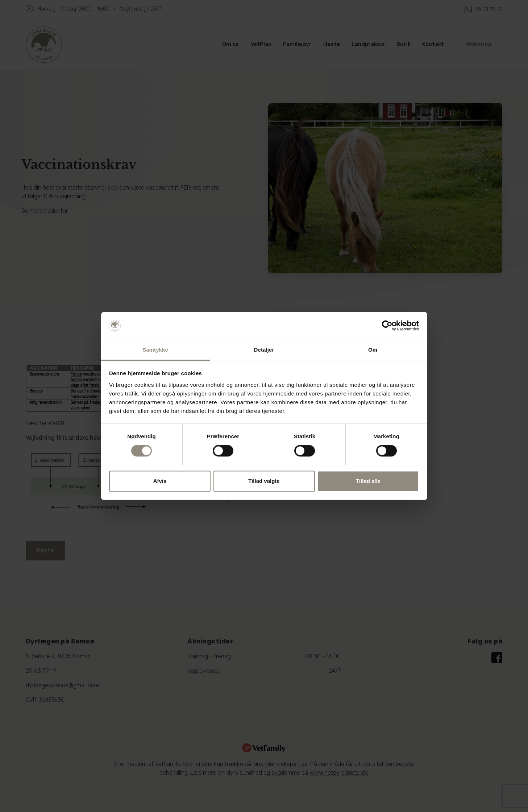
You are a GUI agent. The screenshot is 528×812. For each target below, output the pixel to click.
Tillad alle (368, 481)
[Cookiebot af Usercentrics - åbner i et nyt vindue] (387, 326)
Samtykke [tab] (155, 350)
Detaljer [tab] (264, 350)
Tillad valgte (264, 481)
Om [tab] (373, 350)
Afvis (160, 481)
